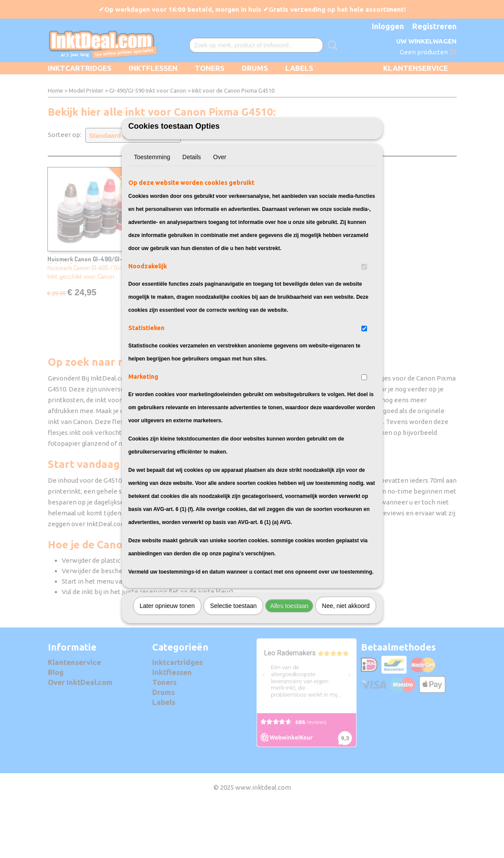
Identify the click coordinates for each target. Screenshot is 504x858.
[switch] (364, 315)
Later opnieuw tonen (167, 654)
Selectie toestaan (233, 654)
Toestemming (152, 205)
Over (220, 205)
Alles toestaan (289, 654)
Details (192, 205)
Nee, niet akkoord (346, 654)
